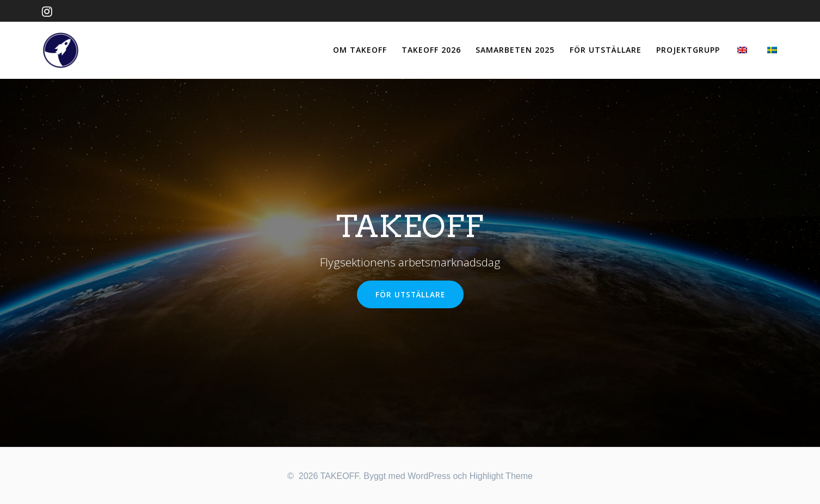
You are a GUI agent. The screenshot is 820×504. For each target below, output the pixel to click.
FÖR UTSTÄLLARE (606, 50)
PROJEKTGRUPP (688, 50)
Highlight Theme (501, 476)
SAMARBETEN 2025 (515, 50)
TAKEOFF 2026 (431, 50)
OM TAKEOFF (360, 50)
